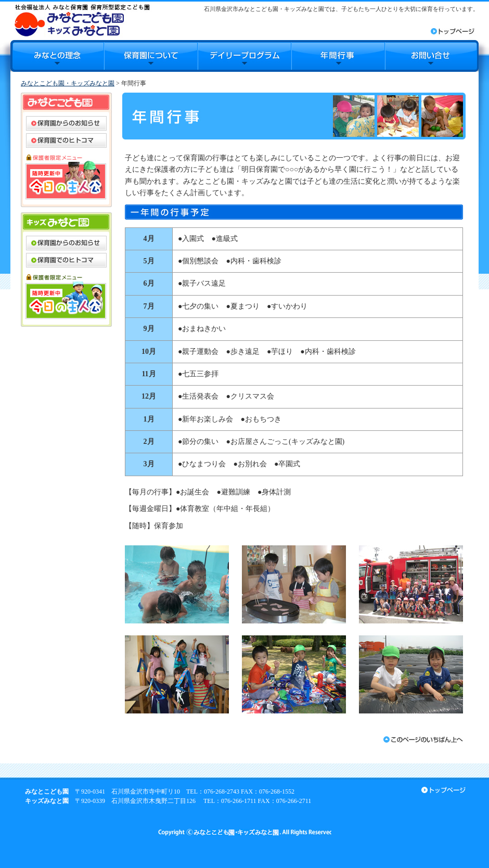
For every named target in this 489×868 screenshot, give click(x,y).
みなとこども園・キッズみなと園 (68, 83)
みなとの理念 (57, 56)
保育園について (151, 56)
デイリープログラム (244, 56)
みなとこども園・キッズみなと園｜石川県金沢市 (82, 20)
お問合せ (432, 56)
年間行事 (338, 56)
